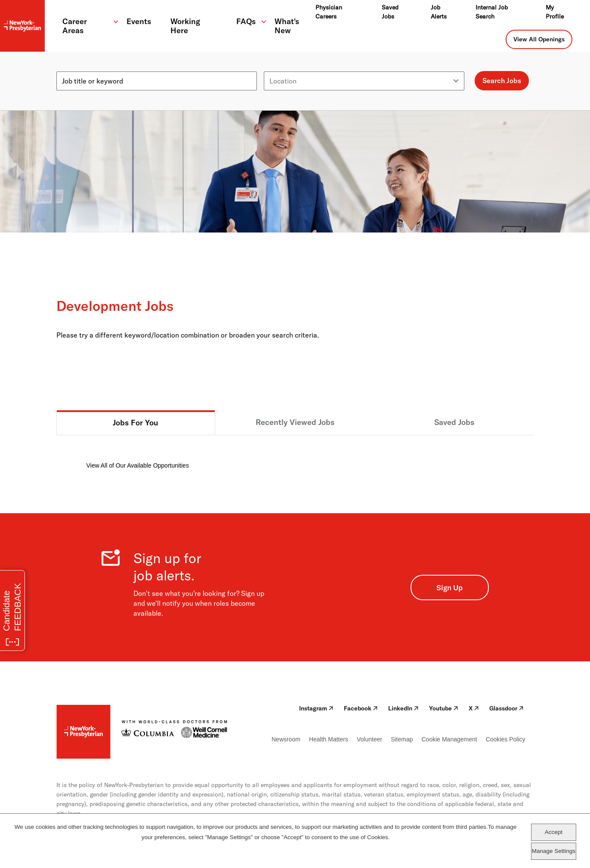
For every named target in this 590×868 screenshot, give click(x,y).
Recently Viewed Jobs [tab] (295, 422)
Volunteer (369, 739)
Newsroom (286, 739)
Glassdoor (507, 708)
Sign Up (449, 587)
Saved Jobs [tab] (454, 422)
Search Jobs (502, 81)
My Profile (555, 12)
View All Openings (539, 39)
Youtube (444, 708)
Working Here (185, 26)
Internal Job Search (492, 12)
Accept (554, 832)
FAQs (246, 21)
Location (277, 68)
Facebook (361, 708)
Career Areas (75, 26)
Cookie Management (449, 739)
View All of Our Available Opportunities (138, 465)
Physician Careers (329, 12)
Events (139, 21)
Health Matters (329, 739)
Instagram (316, 708)
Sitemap (402, 739)
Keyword (70, 68)
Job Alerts (439, 12)
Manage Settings (554, 851)
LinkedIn (403, 708)
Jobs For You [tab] (136, 423)
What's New (287, 26)
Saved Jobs (390, 12)
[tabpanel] (295, 453)
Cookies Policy (506, 739)
